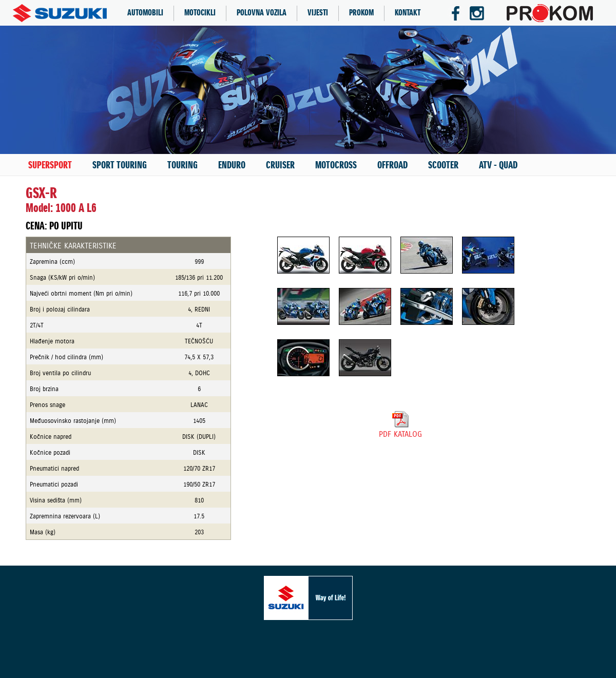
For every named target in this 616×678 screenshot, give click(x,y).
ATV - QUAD (498, 165)
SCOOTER (443, 165)
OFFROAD (392, 165)
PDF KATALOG (400, 430)
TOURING (182, 165)
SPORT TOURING (120, 165)
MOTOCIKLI (200, 13)
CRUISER (280, 165)
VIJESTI (318, 13)
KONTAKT (408, 13)
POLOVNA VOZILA (262, 13)
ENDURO (232, 165)
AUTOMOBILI (145, 13)
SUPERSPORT (50, 165)
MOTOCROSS (336, 165)
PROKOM (361, 13)
